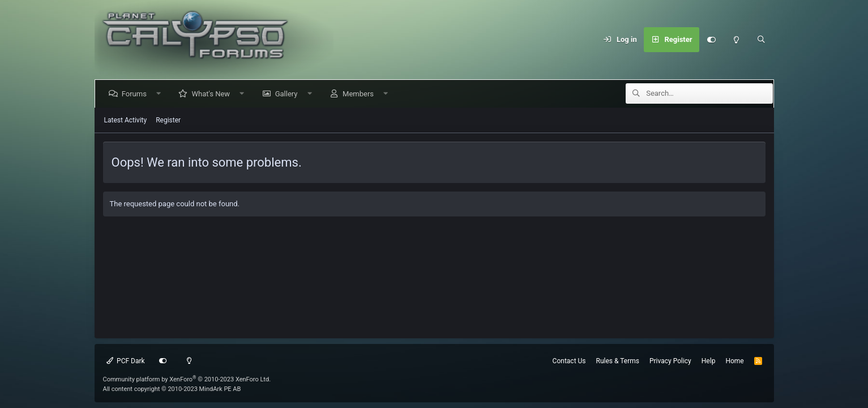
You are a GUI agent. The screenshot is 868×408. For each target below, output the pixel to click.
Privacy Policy (670, 361)
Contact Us (569, 361)
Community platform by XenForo (187, 379)
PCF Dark (126, 361)
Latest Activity (126, 120)
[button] (161, 94)
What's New (213, 94)
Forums (136, 94)
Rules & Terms (618, 361)
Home (734, 361)
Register (168, 120)
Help (709, 361)
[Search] (762, 40)
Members (360, 94)
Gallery (288, 94)
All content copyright (172, 389)
